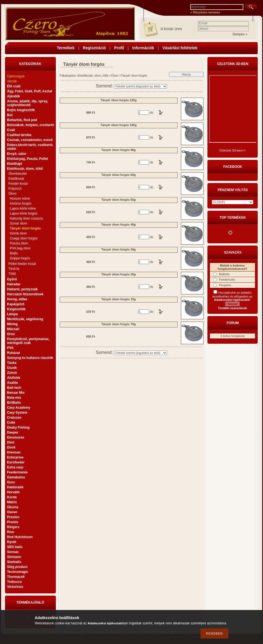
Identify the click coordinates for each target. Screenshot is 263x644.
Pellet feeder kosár (22, 264)
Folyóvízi (15, 189)
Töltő (12, 274)
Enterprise (15, 457)
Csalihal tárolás (19, 135)
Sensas (13, 552)
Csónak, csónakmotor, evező (30, 140)
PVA (11, 348)
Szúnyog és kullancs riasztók (30, 358)
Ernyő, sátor (17, 154)
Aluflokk (14, 378)
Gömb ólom (19, 233)
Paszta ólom (19, 243)
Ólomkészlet (18, 174)
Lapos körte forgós (24, 213)
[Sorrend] (140, 86)
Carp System (17, 413)
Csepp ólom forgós (24, 238)
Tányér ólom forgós (25, 228)
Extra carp (15, 467)
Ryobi (12, 542)
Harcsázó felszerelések (25, 294)
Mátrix (12, 502)
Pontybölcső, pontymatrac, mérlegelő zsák (28, 341)
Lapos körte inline (23, 208)
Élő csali (14, 86)
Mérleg (13, 324)
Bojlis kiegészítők (21, 110)
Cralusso (14, 418)
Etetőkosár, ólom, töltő (93, 75)
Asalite (13, 383)
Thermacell (16, 577)
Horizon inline (20, 199)
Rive (11, 532)
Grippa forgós (20, 258)
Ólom (114, 75)
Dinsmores (16, 437)
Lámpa (13, 314)
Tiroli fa (14, 269)
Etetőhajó (15, 164)
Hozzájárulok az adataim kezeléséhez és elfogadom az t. (232, 296)
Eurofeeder (16, 462)
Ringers (13, 527)
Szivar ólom (19, 223)
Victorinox (15, 587)
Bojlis (14, 253)
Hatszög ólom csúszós (27, 218)
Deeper (13, 432)
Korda (12, 497)
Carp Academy (19, 408)
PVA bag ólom (20, 248)
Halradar (14, 284)
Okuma (13, 507)
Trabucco (15, 582)
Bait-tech (14, 388)
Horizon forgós (21, 204)
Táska (12, 363)
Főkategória (68, 75)
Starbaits (14, 562)
